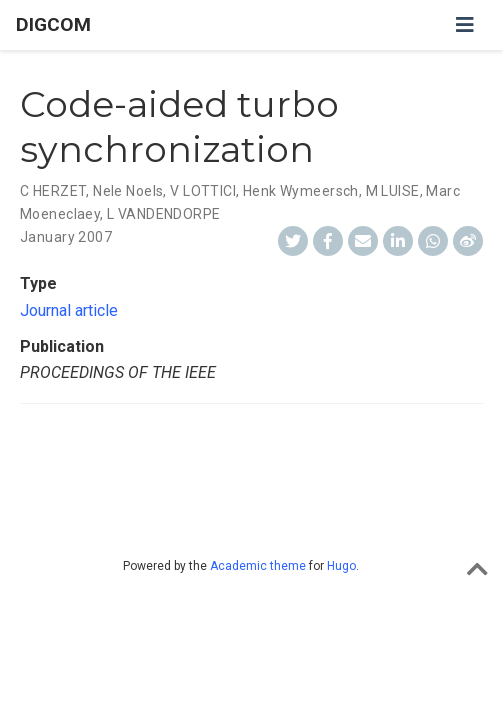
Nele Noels (128, 191)
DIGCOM (53, 24)
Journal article (69, 310)
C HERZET (53, 191)
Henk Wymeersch (301, 191)
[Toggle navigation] (465, 25)
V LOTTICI (203, 191)
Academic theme (258, 566)
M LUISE (393, 191)
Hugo (341, 566)
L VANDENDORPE (163, 214)
